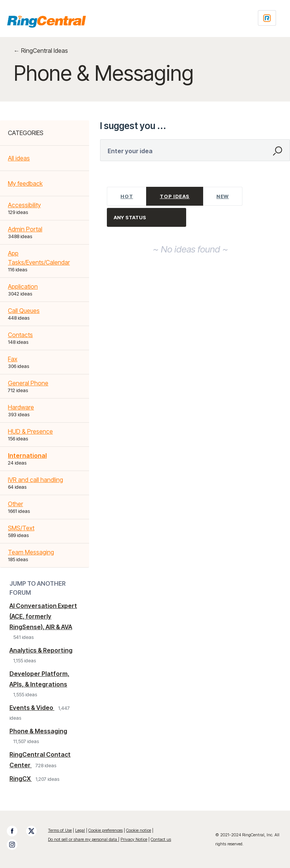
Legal (80, 830)
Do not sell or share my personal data (83, 839)
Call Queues (24, 311)
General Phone (28, 383)
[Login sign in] (267, 18)
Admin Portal (25, 229)
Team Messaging (31, 552)
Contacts (20, 335)
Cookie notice (139, 830)
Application (23, 286)
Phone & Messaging (38, 731)
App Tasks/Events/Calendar (39, 258)
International (27, 456)
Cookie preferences (106, 830)
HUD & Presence (30, 431)
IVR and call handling (35, 480)
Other (15, 504)
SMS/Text (21, 528)
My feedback (25, 183)
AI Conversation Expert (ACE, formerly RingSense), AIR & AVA (43, 616)
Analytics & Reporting (41, 650)
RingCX (21, 779)
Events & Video (32, 708)
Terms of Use (60, 830)
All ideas (19, 158)
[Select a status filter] (147, 218)
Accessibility (24, 205)
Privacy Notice (134, 839)
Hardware (21, 407)
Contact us (161, 839)
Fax (13, 359)
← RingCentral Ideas (41, 51)
